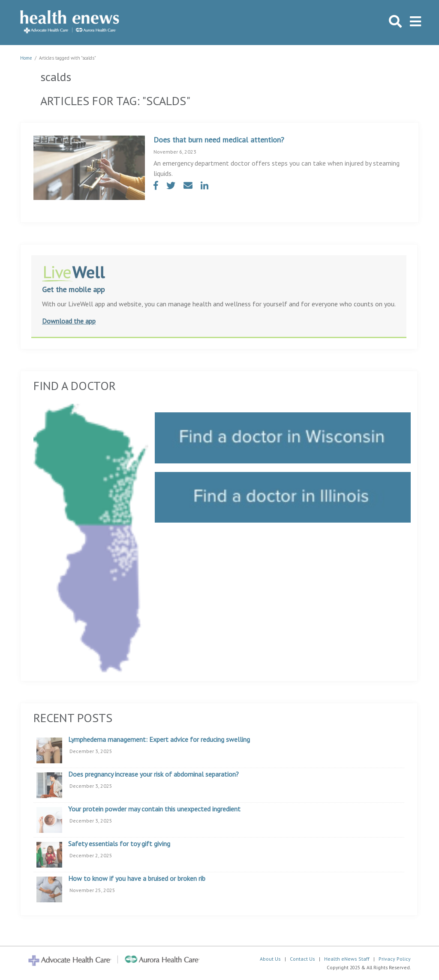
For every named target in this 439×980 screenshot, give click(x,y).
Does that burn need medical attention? (219, 140)
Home (26, 58)
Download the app (69, 321)
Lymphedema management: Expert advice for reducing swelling (159, 740)
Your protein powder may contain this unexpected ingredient (154, 809)
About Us (270, 959)
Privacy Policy (395, 959)
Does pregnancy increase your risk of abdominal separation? (153, 774)
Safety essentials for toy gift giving (119, 844)
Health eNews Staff (347, 959)
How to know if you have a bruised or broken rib (137, 879)
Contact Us (302, 959)
